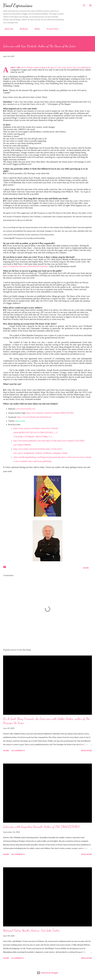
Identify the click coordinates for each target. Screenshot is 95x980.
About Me (7, 29)
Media (36, 29)
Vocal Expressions (18, 5)
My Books (22, 29)
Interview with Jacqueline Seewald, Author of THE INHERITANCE (42, 827)
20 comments (18, 854)
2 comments (17, 958)
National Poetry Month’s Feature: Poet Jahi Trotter (32, 930)
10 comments (18, 750)
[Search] (84, 5)
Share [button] (86, 568)
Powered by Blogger (48, 973)
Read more (87, 750)
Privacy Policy (51, 29)
